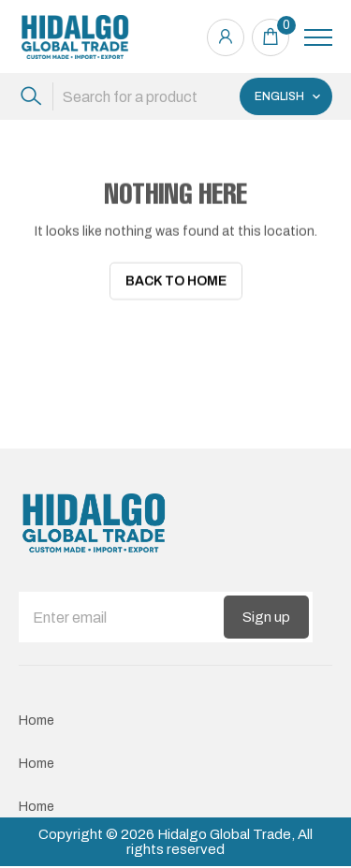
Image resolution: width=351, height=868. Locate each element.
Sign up (266, 613)
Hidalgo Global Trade (224, 831)
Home (37, 717)
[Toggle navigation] (318, 37)
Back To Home (176, 281)
